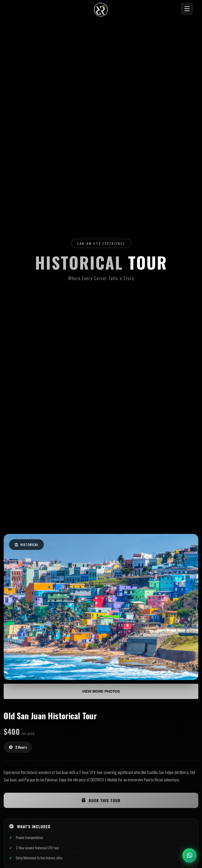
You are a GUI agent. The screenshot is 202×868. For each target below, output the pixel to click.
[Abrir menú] (187, 9)
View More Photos (101, 691)
